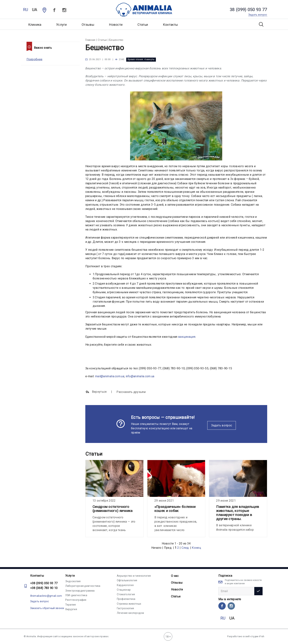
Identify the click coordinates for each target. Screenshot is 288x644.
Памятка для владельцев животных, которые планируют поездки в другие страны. (238, 513)
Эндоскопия (73, 581)
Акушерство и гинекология (134, 576)
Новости (116, 25)
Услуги (70, 576)
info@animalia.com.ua (140, 376)
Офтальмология (127, 580)
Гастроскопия (125, 608)
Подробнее (35, 59)
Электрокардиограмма (80, 591)
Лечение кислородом (130, 613)
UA (35, 10)
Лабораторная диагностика (83, 586)
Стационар (124, 590)
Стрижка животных (129, 604)
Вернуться (96, 392)
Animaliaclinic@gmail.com (46, 596)
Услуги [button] (62, 25)
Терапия (71, 605)
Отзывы (88, 25)
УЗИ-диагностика (76, 595)
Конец (196, 548)
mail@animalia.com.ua (110, 376)
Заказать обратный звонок (47, 608)
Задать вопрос (222, 425)
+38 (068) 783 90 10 (44, 588)
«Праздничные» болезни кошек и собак (175, 509)
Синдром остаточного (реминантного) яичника (113, 509)
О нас (175, 576)
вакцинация (187, 337)
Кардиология (125, 585)
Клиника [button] (35, 25)
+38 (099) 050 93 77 (44, 583)
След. (185, 548)
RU (26, 10)
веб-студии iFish (255, 636)
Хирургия (71, 609)
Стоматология (126, 594)
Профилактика (126, 599)
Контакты (170, 25)
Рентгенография (76, 600)
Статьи (143, 25)
